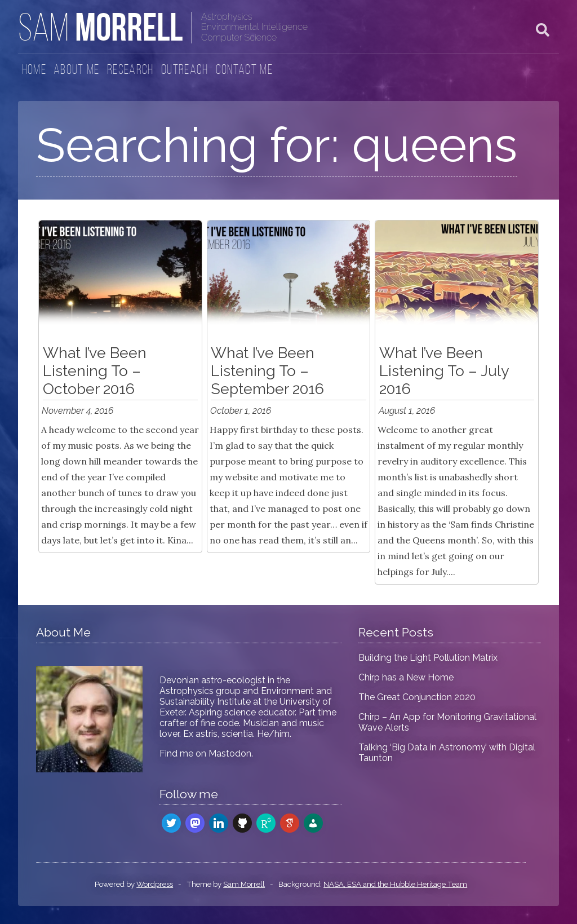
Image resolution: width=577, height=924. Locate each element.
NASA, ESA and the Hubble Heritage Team (395, 884)
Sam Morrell (244, 884)
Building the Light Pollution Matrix (428, 658)
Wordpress (155, 884)
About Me (77, 70)
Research (130, 70)
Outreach (185, 70)
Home (34, 70)
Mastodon (230, 753)
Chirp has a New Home (406, 677)
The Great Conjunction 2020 (417, 697)
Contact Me (244, 70)
